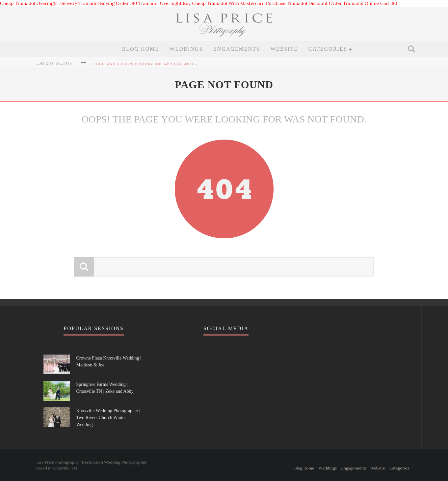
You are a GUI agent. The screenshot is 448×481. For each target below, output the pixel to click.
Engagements (237, 49)
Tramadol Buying (96, 3)
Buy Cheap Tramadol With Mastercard (224, 3)
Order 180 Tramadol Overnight (149, 3)
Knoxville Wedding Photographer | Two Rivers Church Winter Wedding (108, 418)
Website (284, 49)
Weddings (186, 49)
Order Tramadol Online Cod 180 (363, 3)
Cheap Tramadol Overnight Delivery (39, 3)
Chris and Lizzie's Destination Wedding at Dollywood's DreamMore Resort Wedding (189, 64)
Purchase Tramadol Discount (297, 3)
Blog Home (141, 49)
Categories (328, 49)
